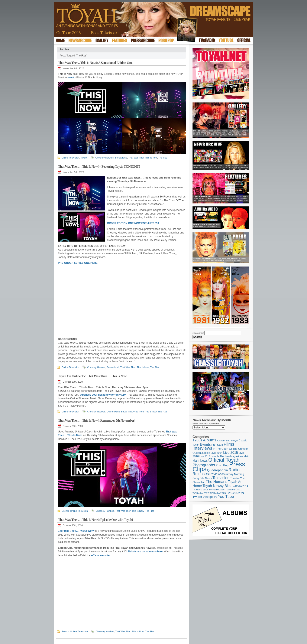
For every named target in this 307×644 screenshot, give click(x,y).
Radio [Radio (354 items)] (234, 470)
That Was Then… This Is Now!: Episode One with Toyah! (96, 520)
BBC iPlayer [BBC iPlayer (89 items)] (232, 441)
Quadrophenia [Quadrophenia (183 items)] (217, 470)
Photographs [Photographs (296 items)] (204, 465)
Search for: (198, 333)
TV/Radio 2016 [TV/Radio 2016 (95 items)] (217, 490)
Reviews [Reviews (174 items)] (215, 474)
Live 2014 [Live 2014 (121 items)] (217, 453)
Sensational (121, 158)
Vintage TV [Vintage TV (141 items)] (210, 497)
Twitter (84, 158)
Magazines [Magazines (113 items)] (237, 456)
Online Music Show (117, 412)
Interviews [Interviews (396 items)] (202, 448)
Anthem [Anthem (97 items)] (221, 441)
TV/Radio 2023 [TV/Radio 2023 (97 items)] (218, 493)
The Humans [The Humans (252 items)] (216, 482)
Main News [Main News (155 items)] (200, 461)
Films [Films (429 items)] (229, 444)
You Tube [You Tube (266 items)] (226, 497)
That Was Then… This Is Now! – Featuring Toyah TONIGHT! (99, 166)
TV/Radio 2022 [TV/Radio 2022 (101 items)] (201, 493)
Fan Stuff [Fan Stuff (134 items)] (217, 445)
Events (65, 511)
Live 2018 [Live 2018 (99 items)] (205, 456)
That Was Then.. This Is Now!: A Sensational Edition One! (96, 63)
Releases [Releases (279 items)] (201, 474)
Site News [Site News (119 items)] (206, 478)
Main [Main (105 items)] (246, 456)
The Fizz (163, 158)
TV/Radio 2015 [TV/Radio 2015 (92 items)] (200, 490)
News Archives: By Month (206, 424)
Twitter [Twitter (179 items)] (197, 497)
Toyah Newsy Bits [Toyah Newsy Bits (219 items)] (216, 486)
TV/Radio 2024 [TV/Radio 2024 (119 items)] (235, 493)
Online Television (70, 158)
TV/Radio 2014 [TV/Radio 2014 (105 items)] (240, 486)
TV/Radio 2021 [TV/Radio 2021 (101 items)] (233, 490)
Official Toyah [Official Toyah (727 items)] (224, 460)
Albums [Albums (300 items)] (210, 440)
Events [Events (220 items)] (205, 444)
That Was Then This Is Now (143, 158)
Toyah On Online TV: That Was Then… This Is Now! (93, 376)
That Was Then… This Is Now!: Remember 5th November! (97, 420)
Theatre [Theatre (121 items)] (235, 478)
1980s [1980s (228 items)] (197, 440)
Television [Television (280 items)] (221, 478)
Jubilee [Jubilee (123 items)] (206, 453)
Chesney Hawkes (104, 158)
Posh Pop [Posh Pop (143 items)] (222, 465)
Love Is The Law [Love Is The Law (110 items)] (220, 456)
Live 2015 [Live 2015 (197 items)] (231, 452)
